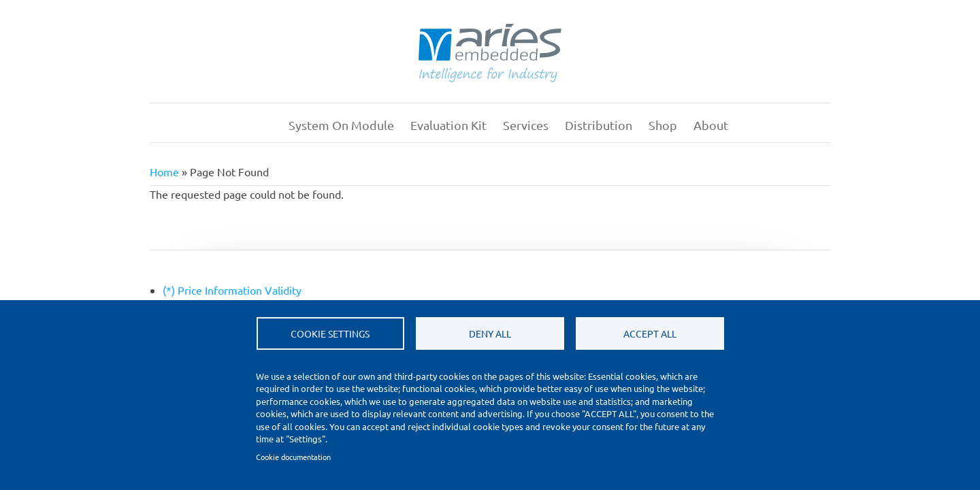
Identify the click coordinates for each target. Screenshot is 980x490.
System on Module (341, 125)
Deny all (490, 333)
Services (526, 125)
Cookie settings (330, 333)
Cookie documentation (293, 457)
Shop (663, 125)
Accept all (650, 333)
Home (262, 125)
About (711, 125)
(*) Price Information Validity (232, 290)
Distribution (599, 125)
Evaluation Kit (448, 125)
